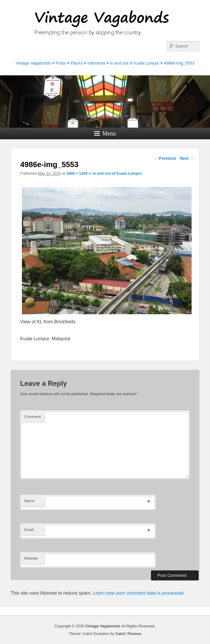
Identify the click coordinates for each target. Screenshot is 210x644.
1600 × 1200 (77, 173)
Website (31, 558)
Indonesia (96, 63)
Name (29, 501)
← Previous (165, 158)
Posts (61, 63)
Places (77, 63)
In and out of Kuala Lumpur (134, 63)
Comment (32, 417)
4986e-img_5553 (179, 63)
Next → (187, 158)
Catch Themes (128, 634)
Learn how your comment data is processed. (139, 593)
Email (29, 530)
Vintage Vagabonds (33, 63)
